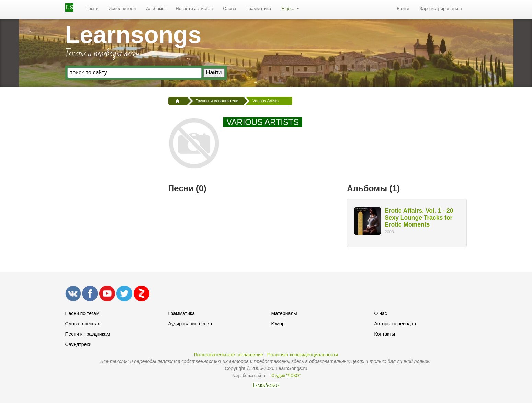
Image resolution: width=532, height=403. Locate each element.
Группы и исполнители (217, 101)
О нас (381, 313)
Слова (229, 8)
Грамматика (259, 8)
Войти (403, 8)
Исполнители (122, 8)
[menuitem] (92, 9)
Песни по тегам (82, 313)
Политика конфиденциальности (303, 355)
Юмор (278, 324)
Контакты (385, 334)
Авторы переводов (395, 324)
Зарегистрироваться (441, 8)
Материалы (284, 313)
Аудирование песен (190, 324)
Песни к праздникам (88, 334)
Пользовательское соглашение (229, 355)
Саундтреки (78, 344)
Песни (92, 8)
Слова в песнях (83, 324)
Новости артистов (194, 8)
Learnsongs (133, 35)
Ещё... (290, 8)
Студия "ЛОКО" (286, 376)
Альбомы (156, 8)
